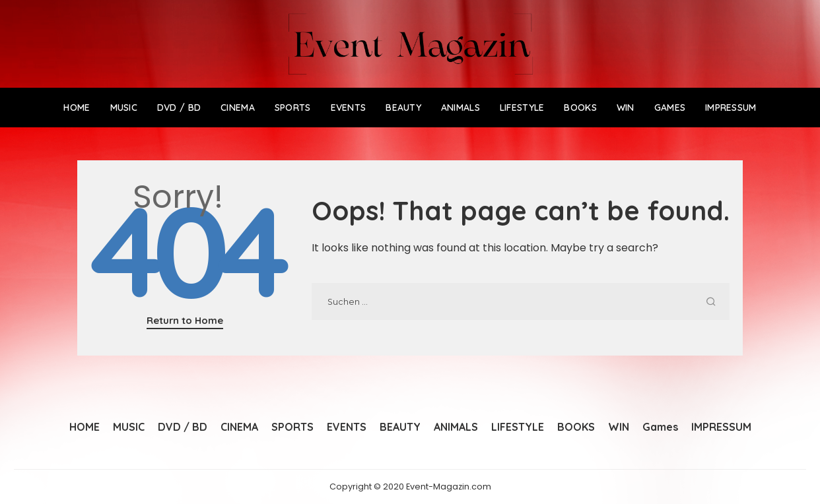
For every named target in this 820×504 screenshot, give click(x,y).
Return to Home (185, 320)
